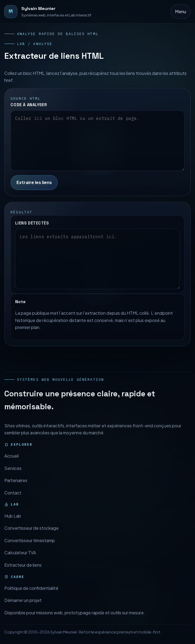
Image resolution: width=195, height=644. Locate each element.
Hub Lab (13, 521)
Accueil (11, 461)
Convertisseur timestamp (30, 545)
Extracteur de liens (23, 570)
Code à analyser (29, 105)
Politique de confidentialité (31, 593)
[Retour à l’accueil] (48, 12)
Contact (13, 498)
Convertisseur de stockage (31, 533)
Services (13, 473)
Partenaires (16, 485)
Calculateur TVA (20, 558)
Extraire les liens (34, 182)
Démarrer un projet (23, 605)
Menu (181, 11)
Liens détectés (32, 228)
